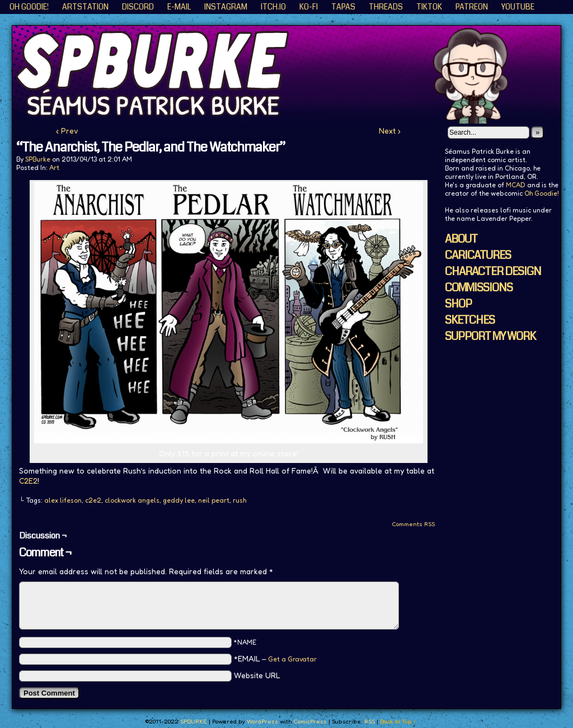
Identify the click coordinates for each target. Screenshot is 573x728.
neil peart (214, 500)
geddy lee (179, 500)
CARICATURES (478, 255)
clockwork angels (132, 500)
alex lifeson (63, 500)
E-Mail (179, 7)
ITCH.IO (273, 7)
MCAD (516, 185)
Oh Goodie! (29, 7)
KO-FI (309, 7)
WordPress (262, 721)
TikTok (429, 7)
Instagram (226, 7)
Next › (390, 131)
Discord (138, 7)
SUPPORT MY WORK (490, 336)
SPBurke (38, 159)
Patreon (472, 7)
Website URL (257, 675)
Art (54, 167)
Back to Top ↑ (398, 721)
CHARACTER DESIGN (493, 271)
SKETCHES (470, 320)
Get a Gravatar (292, 659)
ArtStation (85, 7)
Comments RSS (413, 524)
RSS (370, 721)
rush (239, 500)
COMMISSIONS (479, 288)
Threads (386, 7)
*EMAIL (275, 658)
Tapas (343, 7)
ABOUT (461, 239)
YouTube (518, 7)
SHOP (458, 304)
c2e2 (93, 500)
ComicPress (310, 721)
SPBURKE (292, 75)
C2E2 (28, 481)
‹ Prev (67, 131)
